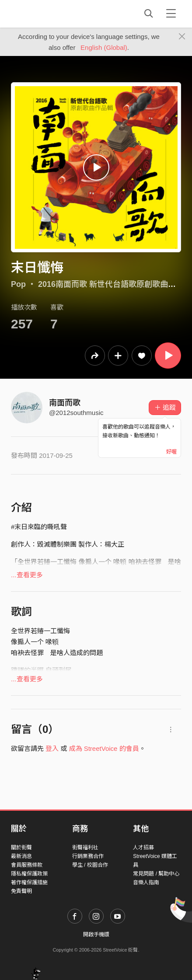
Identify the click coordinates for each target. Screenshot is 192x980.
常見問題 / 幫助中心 (156, 874)
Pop (18, 284)
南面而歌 (65, 403)
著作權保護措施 (29, 882)
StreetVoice (47, 14)
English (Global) (104, 47)
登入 (52, 748)
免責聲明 (21, 891)
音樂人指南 (146, 882)
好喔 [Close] (171, 452)
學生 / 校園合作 (90, 865)
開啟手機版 (96, 935)
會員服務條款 (27, 865)
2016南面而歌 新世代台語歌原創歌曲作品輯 (115, 284)
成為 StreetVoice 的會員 (104, 748)
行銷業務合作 (88, 856)
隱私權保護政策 (29, 874)
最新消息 (21, 856)
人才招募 (143, 847)
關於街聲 (21, 847)
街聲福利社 (85, 847)
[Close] (182, 37)
